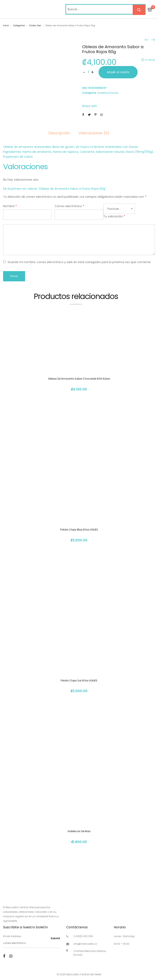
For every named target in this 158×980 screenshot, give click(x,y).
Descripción (59, 133)
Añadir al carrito (118, 72)
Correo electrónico (69, 206)
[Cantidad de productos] (88, 72)
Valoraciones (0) (94, 133)
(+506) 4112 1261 (83, 936)
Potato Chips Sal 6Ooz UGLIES (79, 681)
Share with (90, 106)
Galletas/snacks (108, 93)
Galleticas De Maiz (79, 831)
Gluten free (35, 26)
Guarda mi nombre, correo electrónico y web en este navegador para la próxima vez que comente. (79, 262)
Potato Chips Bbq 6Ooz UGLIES (79, 530)
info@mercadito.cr (85, 944)
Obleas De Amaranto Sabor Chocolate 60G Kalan (79, 379)
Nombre (10, 206)
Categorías (19, 26)
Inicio (6, 26)
